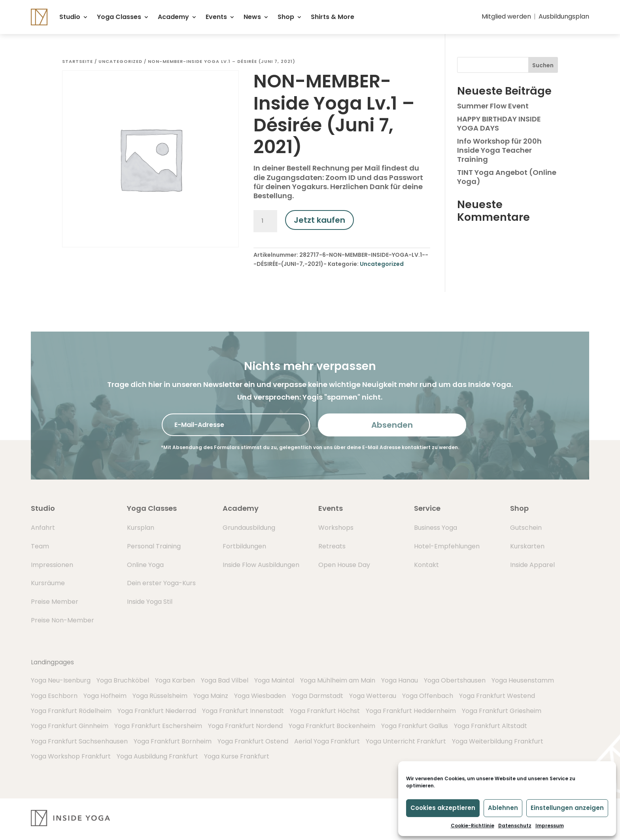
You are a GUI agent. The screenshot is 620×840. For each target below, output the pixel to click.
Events (216, 17)
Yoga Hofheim (105, 696)
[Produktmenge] (265, 221)
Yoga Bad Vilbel (225, 680)
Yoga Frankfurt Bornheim (173, 741)
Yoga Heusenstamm (523, 680)
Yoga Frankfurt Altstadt (491, 726)
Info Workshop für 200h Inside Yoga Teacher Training (499, 150)
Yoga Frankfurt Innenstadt (243, 711)
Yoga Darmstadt (318, 696)
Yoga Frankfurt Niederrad (157, 711)
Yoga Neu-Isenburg (61, 680)
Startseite (77, 61)
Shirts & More (333, 17)
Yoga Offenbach (428, 696)
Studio (70, 17)
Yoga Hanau (400, 680)
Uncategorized (120, 61)
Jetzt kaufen (319, 220)
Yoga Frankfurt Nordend (245, 726)
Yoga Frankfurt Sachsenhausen (79, 741)
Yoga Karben (175, 680)
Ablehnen (503, 808)
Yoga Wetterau (373, 696)
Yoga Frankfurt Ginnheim (70, 726)
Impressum (550, 826)
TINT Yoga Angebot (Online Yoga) (507, 177)
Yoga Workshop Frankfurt (71, 756)
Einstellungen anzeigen (567, 808)
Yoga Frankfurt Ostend (253, 741)
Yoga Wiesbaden (260, 696)
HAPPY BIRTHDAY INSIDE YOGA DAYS (499, 123)
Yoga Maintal (274, 680)
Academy (173, 17)
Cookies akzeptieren (443, 808)
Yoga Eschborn (54, 696)
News (252, 17)
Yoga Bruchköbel (123, 680)
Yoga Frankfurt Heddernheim (411, 711)
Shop (286, 17)
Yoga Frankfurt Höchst (325, 711)
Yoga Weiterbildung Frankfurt (498, 741)
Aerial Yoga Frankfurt (327, 741)
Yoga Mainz (211, 696)
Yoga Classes (119, 17)
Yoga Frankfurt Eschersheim (158, 726)
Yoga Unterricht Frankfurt (406, 741)
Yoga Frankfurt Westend (497, 696)
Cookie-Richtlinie (473, 826)
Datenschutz (515, 826)
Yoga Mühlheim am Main (338, 680)
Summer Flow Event (493, 106)
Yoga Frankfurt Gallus (415, 726)
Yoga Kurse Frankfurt (237, 756)
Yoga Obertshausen (455, 680)
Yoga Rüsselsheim (160, 696)
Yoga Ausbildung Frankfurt (157, 756)
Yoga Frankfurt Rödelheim (71, 711)
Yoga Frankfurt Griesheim (502, 711)
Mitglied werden (506, 16)
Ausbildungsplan (564, 16)
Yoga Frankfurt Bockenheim (332, 726)
